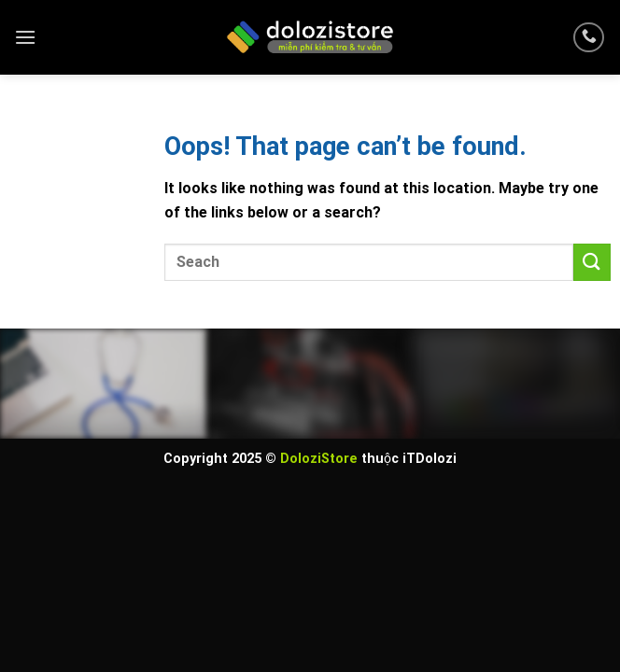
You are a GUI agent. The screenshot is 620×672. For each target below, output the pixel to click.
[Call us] (589, 38)
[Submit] (592, 262)
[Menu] (25, 37)
